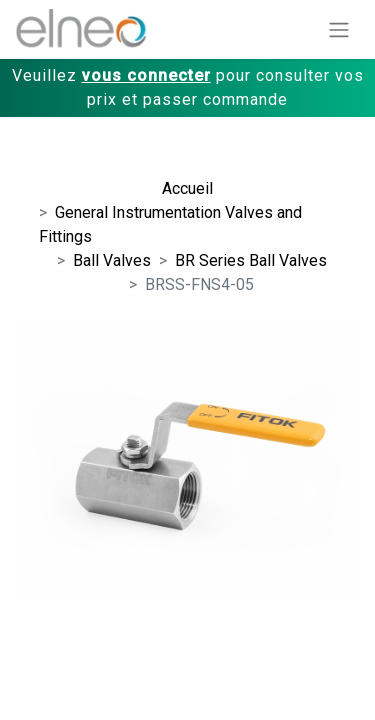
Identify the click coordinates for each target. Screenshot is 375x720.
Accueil (187, 188)
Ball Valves (112, 260)
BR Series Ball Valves (251, 260)
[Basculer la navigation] (339, 29)
